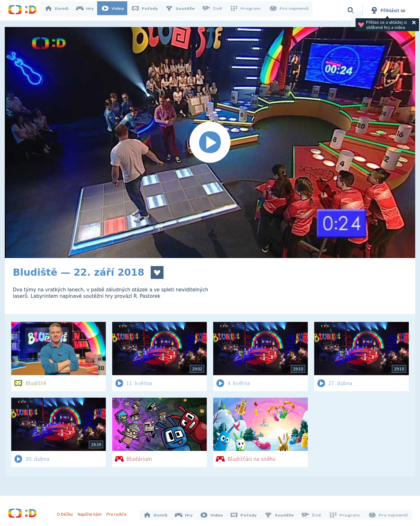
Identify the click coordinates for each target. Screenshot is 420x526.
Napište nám (91, 513)
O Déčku (66, 513)
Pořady (148, 10)
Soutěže (183, 10)
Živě (215, 10)
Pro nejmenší (290, 10)
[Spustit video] (210, 142)
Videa (116, 10)
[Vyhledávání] (351, 10)
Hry (88, 10)
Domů (60, 10)
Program (247, 10)
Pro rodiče (118, 513)
